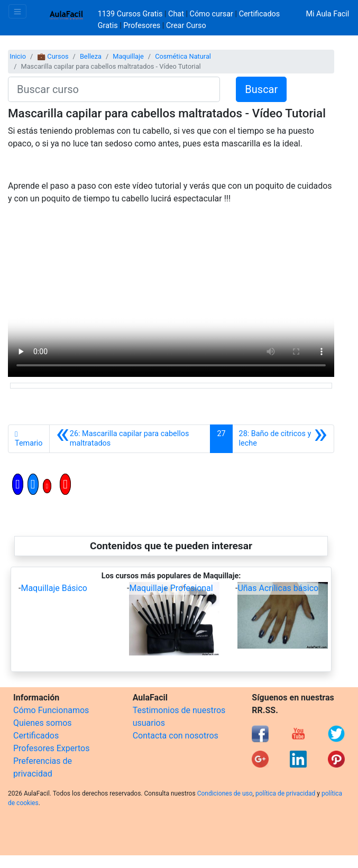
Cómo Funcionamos (51, 710)
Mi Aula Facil (327, 14)
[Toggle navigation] (17, 11)
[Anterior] (130, 439)
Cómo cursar (212, 14)
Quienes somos (43, 723)
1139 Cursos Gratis (131, 14)
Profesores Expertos (51, 748)
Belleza (91, 56)
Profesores (142, 26)
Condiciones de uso (225, 793)
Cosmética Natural (183, 56)
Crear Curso (186, 26)
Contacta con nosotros (176, 736)
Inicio (18, 56)
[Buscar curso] (114, 89)
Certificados (36, 736)
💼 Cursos (53, 56)
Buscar (261, 89)
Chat (176, 14)
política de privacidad (285, 793)
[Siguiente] (283, 439)
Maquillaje (128, 56)
